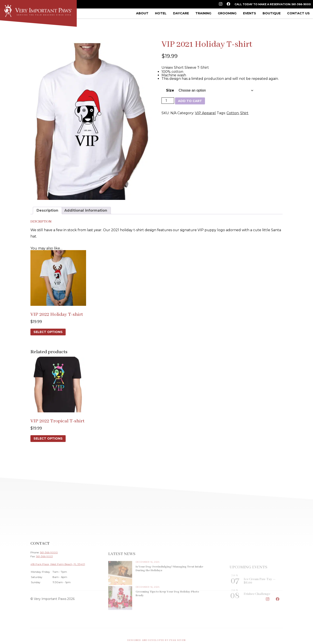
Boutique (272, 13)
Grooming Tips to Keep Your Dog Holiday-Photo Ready (167, 616)
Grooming (227, 13)
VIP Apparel (205, 113)
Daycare (181, 13)
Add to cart (190, 101)
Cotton (233, 113)
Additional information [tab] (86, 210)
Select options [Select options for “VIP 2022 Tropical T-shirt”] (48, 438)
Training (203, 13)
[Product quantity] (168, 101)
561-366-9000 (49, 574)
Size (170, 90)
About (142, 13)
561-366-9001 (44, 578)
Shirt (244, 113)
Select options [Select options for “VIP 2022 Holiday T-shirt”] (48, 332)
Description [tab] (47, 210)
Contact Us (298, 13)
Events (250, 13)
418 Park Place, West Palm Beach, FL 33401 (58, 586)
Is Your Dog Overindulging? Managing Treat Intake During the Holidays (169, 591)
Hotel (161, 13)
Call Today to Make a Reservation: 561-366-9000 (273, 4)
